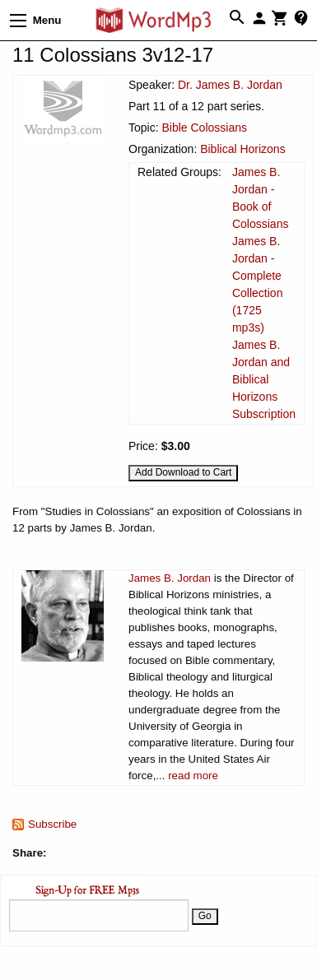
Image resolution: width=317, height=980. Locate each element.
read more (193, 776)
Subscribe (52, 824)
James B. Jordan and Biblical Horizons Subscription (264, 379)
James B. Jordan (170, 578)
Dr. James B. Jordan (230, 85)
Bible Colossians (204, 128)
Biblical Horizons (242, 149)
